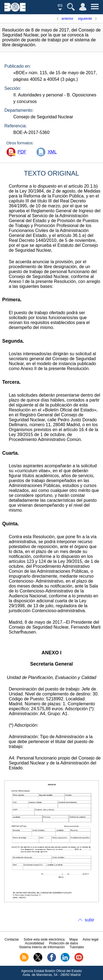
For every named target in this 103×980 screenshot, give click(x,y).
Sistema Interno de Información (42, 947)
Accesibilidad (35, 943)
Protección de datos (63, 943)
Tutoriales (77, 947)
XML (52, 152)
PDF (22, 152)
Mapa (74, 939)
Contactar (12, 939)
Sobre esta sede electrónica (44, 939)
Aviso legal (91, 939)
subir (89, 920)
